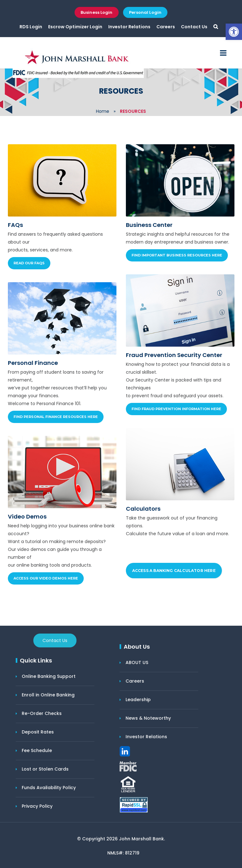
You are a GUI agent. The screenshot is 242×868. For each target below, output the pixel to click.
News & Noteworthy (148, 718)
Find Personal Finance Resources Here (56, 417)
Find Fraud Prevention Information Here (176, 409)
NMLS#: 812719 (123, 853)
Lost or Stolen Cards (45, 769)
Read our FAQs (29, 263)
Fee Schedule (37, 750)
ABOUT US (137, 662)
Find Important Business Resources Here (177, 255)
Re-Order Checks (42, 713)
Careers (166, 27)
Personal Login (145, 12)
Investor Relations (129, 27)
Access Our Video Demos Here (46, 578)
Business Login (96, 12)
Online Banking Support (49, 676)
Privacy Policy (37, 806)
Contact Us (194, 27)
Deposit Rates (38, 732)
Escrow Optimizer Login (75, 27)
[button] (234, 32)
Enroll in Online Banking (48, 695)
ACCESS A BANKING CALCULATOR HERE (174, 571)
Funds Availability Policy (49, 788)
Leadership (138, 700)
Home (103, 111)
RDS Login (31, 27)
